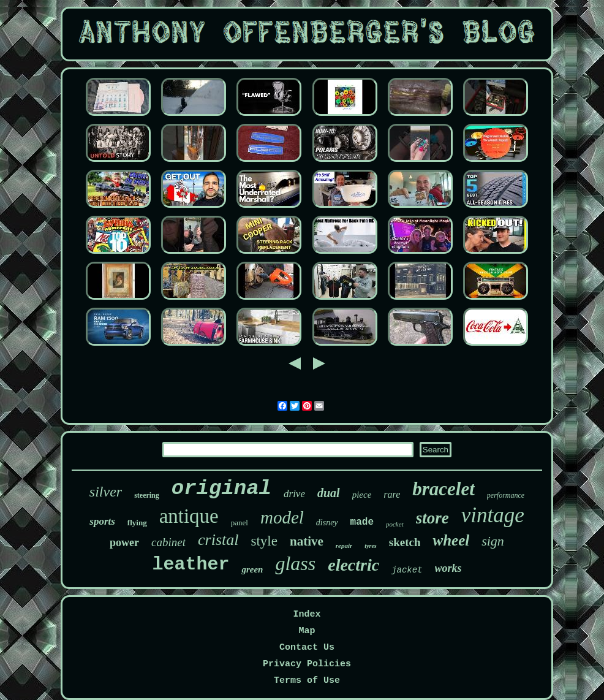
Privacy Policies (307, 664)
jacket (407, 570)
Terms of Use (307, 681)
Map (307, 631)
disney (327, 523)
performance (506, 495)
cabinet (168, 542)
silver (106, 492)
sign (493, 541)
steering (147, 495)
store (432, 518)
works (448, 568)
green (252, 569)
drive (294, 494)
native (307, 541)
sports (102, 521)
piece (362, 495)
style (264, 541)
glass (295, 563)
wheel (451, 540)
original (221, 489)
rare (392, 494)
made (362, 522)
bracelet (444, 489)
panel (240, 523)
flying (137, 523)
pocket (395, 524)
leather (191, 565)
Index (307, 614)
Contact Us (307, 648)
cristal (218, 540)
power (124, 542)
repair (344, 546)
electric (353, 565)
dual (329, 493)
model (282, 517)
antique (189, 516)
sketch (405, 542)
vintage (493, 515)
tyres (370, 546)
